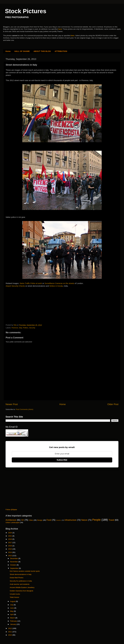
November (14, 562)
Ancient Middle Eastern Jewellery (22, 587)
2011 (10, 632)
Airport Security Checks (15, 286)
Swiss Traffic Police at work (31, 283)
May (12, 611)
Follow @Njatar (11, 510)
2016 (10, 546)
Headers (59, 520)
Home (8, 51)
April (12, 614)
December (14, 558)
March (13, 618)
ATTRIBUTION (61, 51)
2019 (10, 539)
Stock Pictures (26, 11)
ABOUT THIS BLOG (42, 51)
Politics (26, 328)
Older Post (113, 404)
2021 (10, 536)
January (13, 624)
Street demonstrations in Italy (21, 574)
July (12, 605)
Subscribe (62, 460)
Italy (20, 328)
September (15, 568)
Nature (84, 520)
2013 (10, 556)
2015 (10, 549)
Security (32, 328)
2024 (10, 533)
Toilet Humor (15, 597)
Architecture (11, 520)
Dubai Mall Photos (17, 578)
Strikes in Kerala (56, 286)
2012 (10, 628)
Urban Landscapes (13, 522)
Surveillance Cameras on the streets (59, 283)
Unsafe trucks (15, 594)
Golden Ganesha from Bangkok (22, 591)
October (13, 565)
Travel (111, 520)
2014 (10, 552)
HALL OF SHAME (22, 51)
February (14, 621)
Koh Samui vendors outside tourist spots (25, 571)
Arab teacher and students (20, 584)
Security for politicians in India (21, 581)
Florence (15, 328)
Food (49, 520)
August (13, 601)
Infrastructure (70, 520)
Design (40, 520)
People (96, 520)
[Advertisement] (24, 307)
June (12, 608)
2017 (10, 543)
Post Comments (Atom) (25, 409)
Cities (31, 520)
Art (23, 520)
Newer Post (12, 404)
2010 (10, 635)
